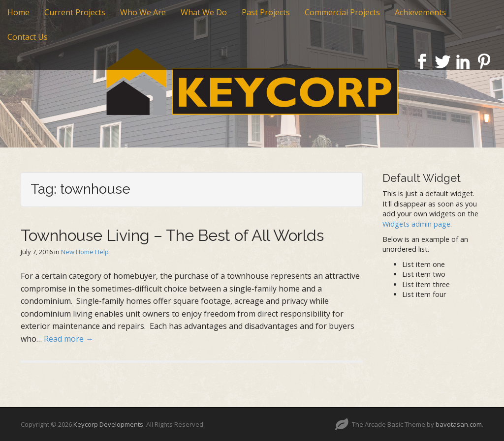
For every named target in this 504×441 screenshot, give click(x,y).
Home (18, 12)
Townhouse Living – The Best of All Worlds (172, 235)
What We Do (204, 12)
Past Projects (266, 12)
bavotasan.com (459, 424)
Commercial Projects (342, 12)
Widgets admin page (416, 224)
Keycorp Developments (108, 424)
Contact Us (28, 37)
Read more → (69, 339)
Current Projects (75, 12)
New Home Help (85, 252)
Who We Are (143, 12)
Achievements (420, 12)
